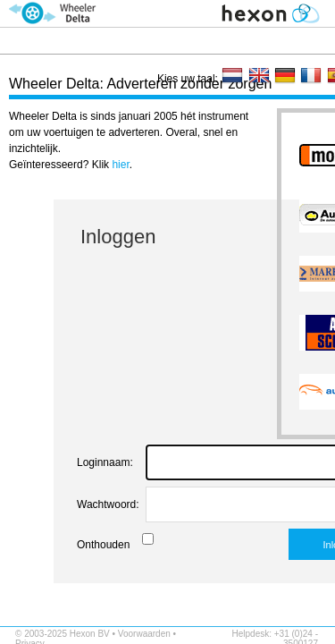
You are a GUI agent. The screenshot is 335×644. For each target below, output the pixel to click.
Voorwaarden (144, 634)
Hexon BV (90, 634)
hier (120, 165)
